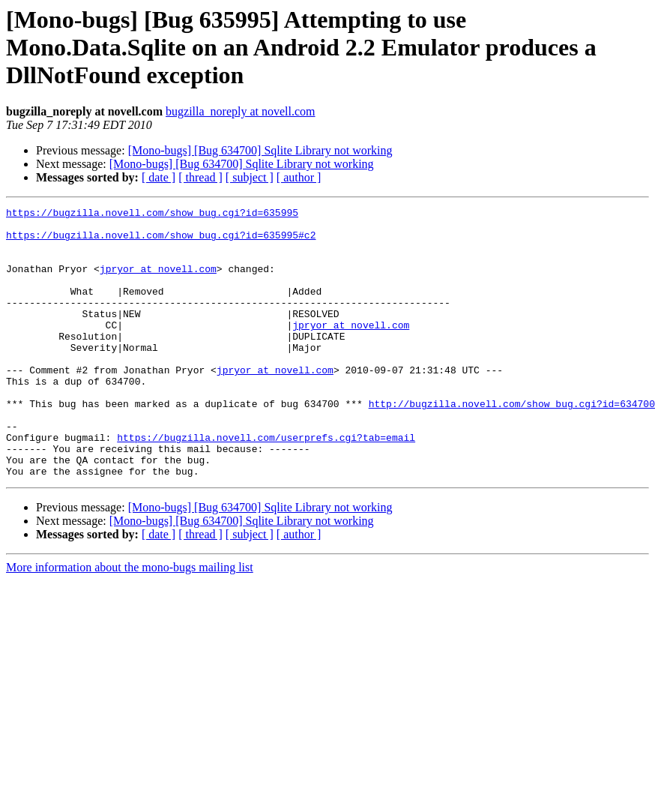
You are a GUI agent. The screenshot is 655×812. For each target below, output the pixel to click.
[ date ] (159, 177)
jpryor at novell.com (158, 282)
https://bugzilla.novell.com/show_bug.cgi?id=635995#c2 (161, 241)
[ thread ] (200, 177)
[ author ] (299, 177)
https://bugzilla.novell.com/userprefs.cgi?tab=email (266, 484)
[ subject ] (250, 177)
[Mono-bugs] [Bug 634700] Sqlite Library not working (260, 150)
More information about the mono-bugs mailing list (130, 621)
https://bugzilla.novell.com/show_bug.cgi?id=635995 (152, 214)
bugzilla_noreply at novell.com (241, 111)
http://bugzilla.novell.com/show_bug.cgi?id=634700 (512, 444)
